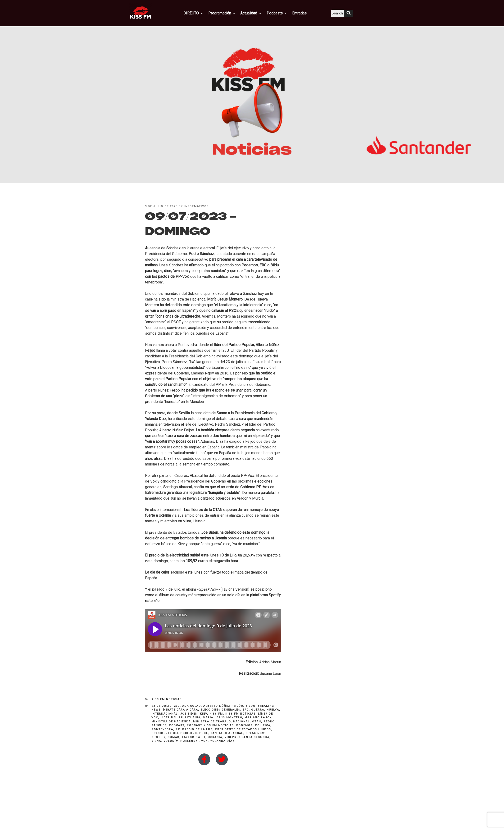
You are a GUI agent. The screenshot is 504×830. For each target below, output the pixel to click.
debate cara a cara (181, 710)
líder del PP (172, 718)
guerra (258, 710)
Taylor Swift (194, 737)
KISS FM (216, 714)
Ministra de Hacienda (171, 722)
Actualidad (255, 13)
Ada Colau (192, 706)
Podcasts (279, 13)
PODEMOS (244, 725)
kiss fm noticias (241, 714)
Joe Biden (189, 714)
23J (177, 706)
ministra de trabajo (212, 722)
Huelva (273, 710)
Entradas (299, 13)
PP (178, 729)
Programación (228, 13)
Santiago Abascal (227, 733)
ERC (246, 710)
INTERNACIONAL (165, 714)
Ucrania (215, 737)
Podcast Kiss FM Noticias (210, 725)
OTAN (257, 722)
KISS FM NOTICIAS (167, 699)
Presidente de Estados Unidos (243, 729)
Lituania (193, 718)
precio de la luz (197, 729)
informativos (197, 206)
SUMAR (174, 737)
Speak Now (255, 733)
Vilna (156, 741)
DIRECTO (201, 13)
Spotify (158, 737)
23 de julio (161, 706)
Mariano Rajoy (258, 718)
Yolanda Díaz (222, 741)
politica (263, 725)
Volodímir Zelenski (181, 741)
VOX (204, 741)
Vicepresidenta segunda (247, 737)
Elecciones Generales (220, 710)
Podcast (177, 725)
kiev (204, 714)
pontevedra (162, 729)
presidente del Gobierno (174, 733)
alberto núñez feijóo (223, 706)
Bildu (250, 706)
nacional (241, 722)
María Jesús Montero (222, 718)
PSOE (204, 733)
